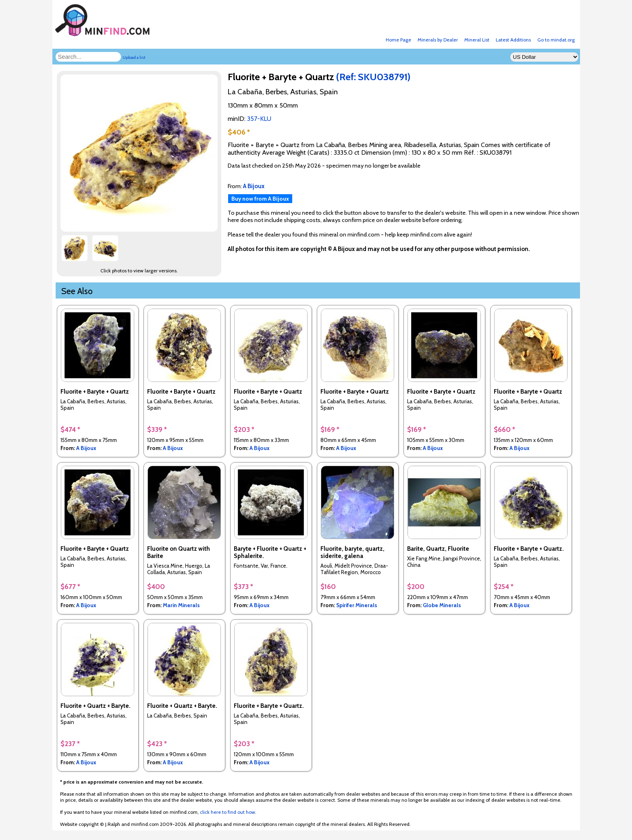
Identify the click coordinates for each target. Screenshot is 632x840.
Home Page (398, 40)
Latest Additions (513, 40)
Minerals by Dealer (438, 40)
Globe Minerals (442, 605)
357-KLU (259, 119)
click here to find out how (228, 812)
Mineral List (477, 40)
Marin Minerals (181, 605)
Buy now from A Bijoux (260, 199)
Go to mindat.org (556, 40)
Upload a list (134, 57)
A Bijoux (86, 448)
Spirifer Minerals (357, 605)
